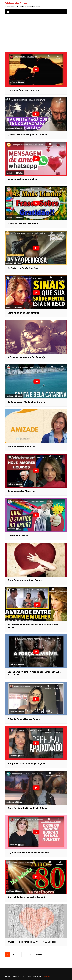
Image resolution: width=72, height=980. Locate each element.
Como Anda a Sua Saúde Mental (23, 313)
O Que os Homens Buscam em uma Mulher (28, 853)
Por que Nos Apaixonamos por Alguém (26, 763)
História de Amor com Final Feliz (23, 90)
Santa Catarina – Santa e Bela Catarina (26, 402)
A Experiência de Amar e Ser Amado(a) (26, 357)
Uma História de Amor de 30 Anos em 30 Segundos (33, 942)
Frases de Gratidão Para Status (23, 224)
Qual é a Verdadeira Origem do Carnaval (27, 135)
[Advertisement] (36, 32)
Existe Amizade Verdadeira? (21, 446)
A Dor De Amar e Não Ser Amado (24, 719)
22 (31, 955)
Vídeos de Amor (16, 3)
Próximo (39, 955)
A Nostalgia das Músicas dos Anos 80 (26, 897)
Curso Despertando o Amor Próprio (25, 580)
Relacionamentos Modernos (21, 491)
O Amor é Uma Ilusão (18, 536)
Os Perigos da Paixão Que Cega (23, 268)
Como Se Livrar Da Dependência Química (27, 808)
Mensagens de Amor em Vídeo (22, 179)
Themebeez (46, 977)
